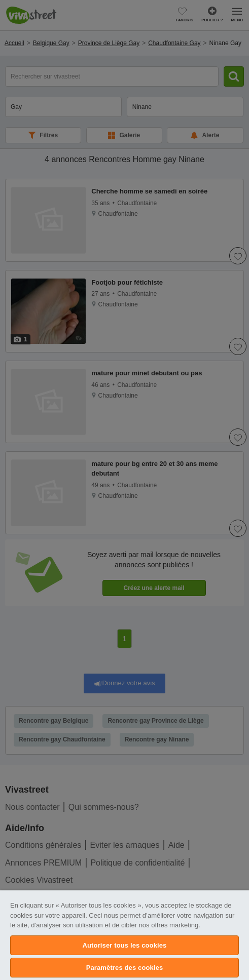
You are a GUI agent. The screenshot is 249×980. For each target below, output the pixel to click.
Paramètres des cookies (125, 968)
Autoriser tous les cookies (125, 945)
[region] (124, 935)
